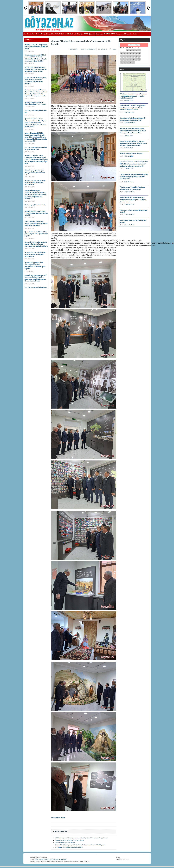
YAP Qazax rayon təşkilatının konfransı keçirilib (69, 847)
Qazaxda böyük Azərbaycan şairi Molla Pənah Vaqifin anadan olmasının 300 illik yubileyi (81, 845)
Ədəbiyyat (100, 34)
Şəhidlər (92, 34)
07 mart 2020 (128, 148)
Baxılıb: (74, 49)
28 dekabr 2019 (129, 204)
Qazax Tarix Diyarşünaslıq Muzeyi (65, 842)
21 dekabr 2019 (129, 225)
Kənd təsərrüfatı (49, 34)
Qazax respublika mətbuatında (126, 34)
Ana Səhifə (28, 34)
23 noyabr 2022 (129, 112)
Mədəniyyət (72, 34)
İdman (86, 34)
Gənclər (80, 34)
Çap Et (114, 49)
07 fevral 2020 (129, 181)
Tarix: (88, 49)
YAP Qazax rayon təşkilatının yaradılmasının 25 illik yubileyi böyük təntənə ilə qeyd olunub (82, 838)
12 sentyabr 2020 (130, 123)
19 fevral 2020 (129, 156)
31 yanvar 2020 (129, 192)
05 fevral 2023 (129, 101)
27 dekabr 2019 (129, 215)
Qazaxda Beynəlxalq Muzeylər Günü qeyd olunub (69, 840)
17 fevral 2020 (129, 169)
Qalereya (107, 34)
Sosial (40, 34)
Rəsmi (35, 34)
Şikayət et (104, 49)
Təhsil (58, 34)
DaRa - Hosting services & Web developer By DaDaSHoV (51, 859)
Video (113, 34)
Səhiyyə (64, 34)
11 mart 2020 (128, 135)
